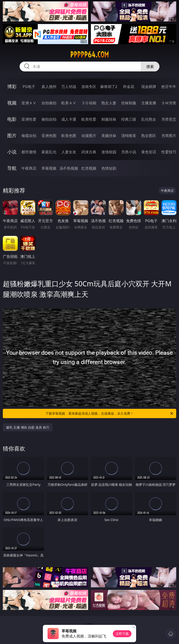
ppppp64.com (89, 55)
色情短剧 (109, 168)
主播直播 (149, 103)
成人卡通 (69, 119)
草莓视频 (49, 168)
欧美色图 (69, 136)
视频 (12, 103)
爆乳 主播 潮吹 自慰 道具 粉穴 (28, 427)
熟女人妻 (109, 103)
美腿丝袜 (109, 136)
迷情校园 (109, 152)
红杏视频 (89, 168)
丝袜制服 (129, 103)
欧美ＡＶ (69, 103)
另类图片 (169, 136)
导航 (12, 168)
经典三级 (129, 119)
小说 (12, 152)
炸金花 (129, 87)
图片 (12, 135)
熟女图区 (149, 136)
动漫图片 (89, 136)
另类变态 (169, 119)
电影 (12, 119)
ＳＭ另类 (169, 103)
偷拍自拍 (49, 119)
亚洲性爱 (29, 119)
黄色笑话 (149, 152)
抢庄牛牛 (169, 87)
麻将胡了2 (109, 87)
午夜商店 (29, 168)
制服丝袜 (109, 119)
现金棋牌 (149, 87)
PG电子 (29, 87)
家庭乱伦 (49, 152)
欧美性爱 (89, 119)
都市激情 (29, 152)
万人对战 (69, 87)
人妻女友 (69, 152)
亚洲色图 (49, 136)
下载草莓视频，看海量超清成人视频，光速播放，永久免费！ (110, 413)
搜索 (150, 66)
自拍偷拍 (49, 103)
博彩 (12, 86)
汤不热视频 (69, 168)
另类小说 (129, 152)
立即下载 (122, 634)
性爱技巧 (169, 152)
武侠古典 (89, 152)
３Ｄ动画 (89, 103)
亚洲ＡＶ (29, 103)
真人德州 (49, 87)
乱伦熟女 (149, 119)
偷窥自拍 (29, 136)
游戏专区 (89, 87)
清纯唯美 (129, 136)
